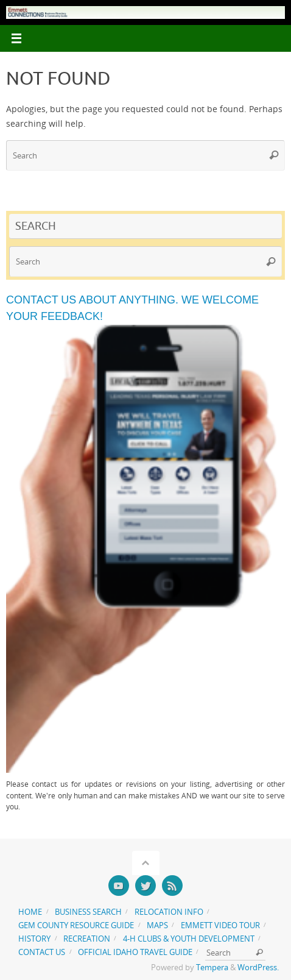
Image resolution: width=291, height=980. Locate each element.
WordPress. (258, 967)
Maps (157, 925)
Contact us (42, 952)
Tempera (212, 967)
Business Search (88, 912)
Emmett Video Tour (220, 925)
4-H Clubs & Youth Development (189, 939)
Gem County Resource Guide (76, 925)
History (34, 939)
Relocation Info (169, 912)
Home (30, 912)
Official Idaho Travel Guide (135, 952)
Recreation (87, 939)
